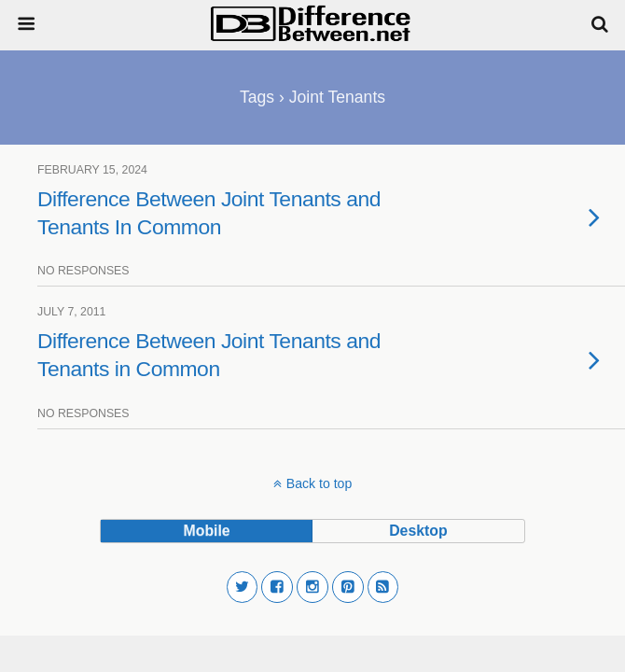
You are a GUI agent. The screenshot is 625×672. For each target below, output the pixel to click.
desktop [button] (418, 531)
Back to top (319, 483)
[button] (243, 587)
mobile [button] (207, 531)
